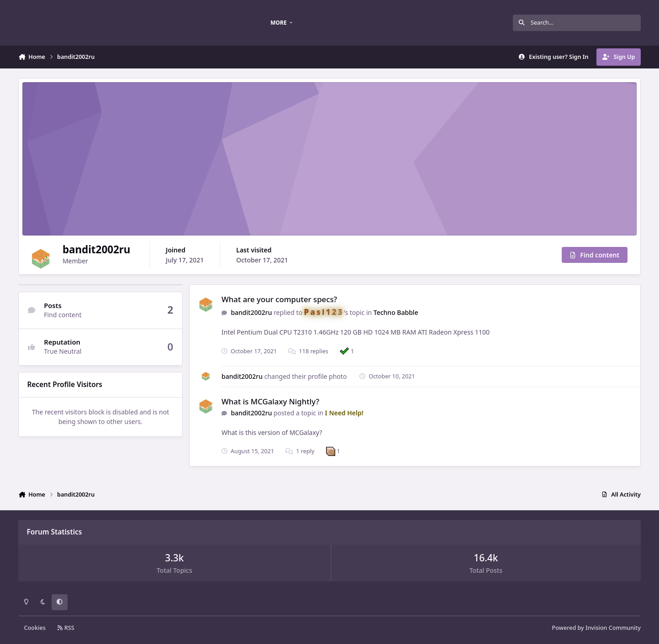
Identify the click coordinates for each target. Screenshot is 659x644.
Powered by (596, 628)
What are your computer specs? (279, 299)
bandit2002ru (251, 312)
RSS (66, 628)
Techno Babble (396, 312)
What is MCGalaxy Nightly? (270, 401)
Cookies (35, 628)
